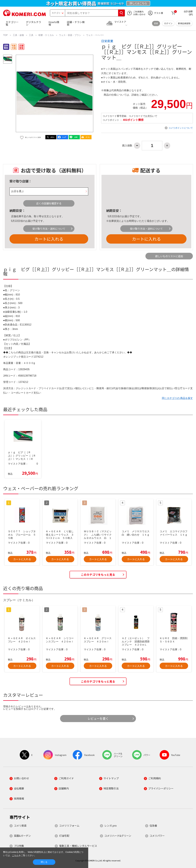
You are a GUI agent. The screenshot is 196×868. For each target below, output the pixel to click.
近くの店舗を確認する (49, 203)
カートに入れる (49, 239)
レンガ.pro (110, 825)
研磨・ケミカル (46, 35)
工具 (31, 35)
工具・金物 (18, 35)
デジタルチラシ (34, 23)
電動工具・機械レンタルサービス (78, 846)
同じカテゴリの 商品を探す (177, 398)
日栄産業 (107, 41)
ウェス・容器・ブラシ (70, 35)
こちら (15, 855)
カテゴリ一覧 (12, 23)
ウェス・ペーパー (95, 35)
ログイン (168, 23)
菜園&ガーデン (22, 836)
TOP (5, 35)
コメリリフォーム (69, 825)
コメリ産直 (20, 825)
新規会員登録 (184, 23)
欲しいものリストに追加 (169, 256)
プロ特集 (19, 846)
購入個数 (127, 146)
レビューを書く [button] (98, 718)
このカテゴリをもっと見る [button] (98, 575)
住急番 (153, 825)
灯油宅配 (64, 836)
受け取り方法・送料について (49, 229)
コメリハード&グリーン (118, 836)
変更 (156, 23)
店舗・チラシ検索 (76, 23)
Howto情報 (54, 23)
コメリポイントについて (181, 128)
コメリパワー (157, 836)
